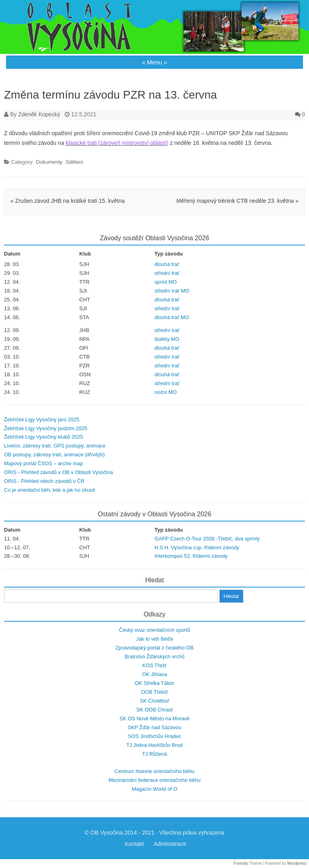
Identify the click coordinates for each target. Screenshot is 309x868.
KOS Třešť (154, 665)
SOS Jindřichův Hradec (154, 736)
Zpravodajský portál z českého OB (154, 648)
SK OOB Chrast (154, 710)
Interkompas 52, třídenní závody (191, 556)
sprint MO (166, 282)
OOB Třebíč (154, 692)
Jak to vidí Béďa (154, 639)
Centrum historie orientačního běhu (155, 771)
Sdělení (74, 162)
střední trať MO (172, 291)
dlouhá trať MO (172, 317)
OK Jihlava (154, 674)
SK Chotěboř (155, 701)
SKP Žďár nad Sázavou (154, 727)
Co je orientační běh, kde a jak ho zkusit (49, 490)
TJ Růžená (154, 754)
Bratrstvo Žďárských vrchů (155, 657)
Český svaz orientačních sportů (155, 630)
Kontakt (134, 844)
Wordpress (297, 863)
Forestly (241, 863)
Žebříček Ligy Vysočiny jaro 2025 (42, 420)
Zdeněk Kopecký (39, 114)
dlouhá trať (167, 264)
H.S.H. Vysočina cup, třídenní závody (197, 547)
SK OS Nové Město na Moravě (154, 719)
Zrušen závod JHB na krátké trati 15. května (68, 201)
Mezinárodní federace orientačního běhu (155, 780)
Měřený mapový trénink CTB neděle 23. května (238, 201)
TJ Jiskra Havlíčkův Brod (154, 745)
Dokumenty (49, 162)
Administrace (170, 844)
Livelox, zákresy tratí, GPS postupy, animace (55, 446)
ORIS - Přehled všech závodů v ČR (44, 481)
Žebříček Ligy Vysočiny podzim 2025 (46, 428)
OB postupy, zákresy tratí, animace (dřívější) (54, 455)
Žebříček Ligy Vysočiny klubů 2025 (43, 437)
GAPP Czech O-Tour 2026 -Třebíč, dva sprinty (207, 539)
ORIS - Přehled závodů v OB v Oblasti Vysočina (59, 472)
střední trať (167, 273)
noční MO (166, 392)
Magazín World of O (154, 789)
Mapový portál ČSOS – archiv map (43, 463)
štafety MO (167, 339)
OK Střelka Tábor (154, 683)
